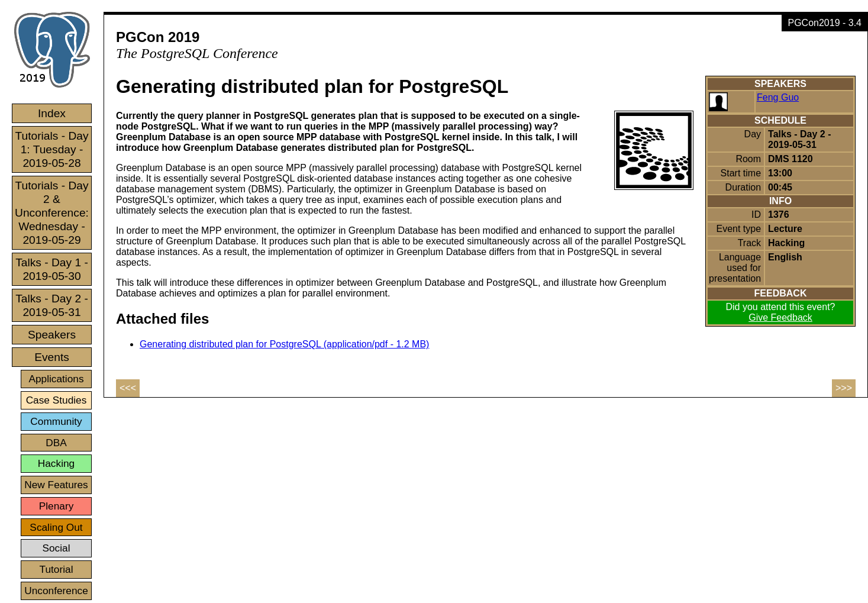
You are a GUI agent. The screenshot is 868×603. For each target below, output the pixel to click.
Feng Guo (778, 97)
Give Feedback (780, 317)
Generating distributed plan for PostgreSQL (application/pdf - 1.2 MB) (284, 344)
